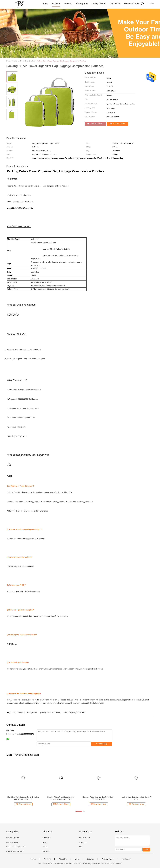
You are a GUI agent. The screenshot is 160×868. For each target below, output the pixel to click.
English (151, 3)
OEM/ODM (83, 842)
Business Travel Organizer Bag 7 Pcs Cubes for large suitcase (99, 798)
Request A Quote (132, 3)
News (77, 859)
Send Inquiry (102, 744)
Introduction (47, 838)
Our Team (46, 852)
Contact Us (115, 3)
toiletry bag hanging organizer (75, 712)
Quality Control (99, 3)
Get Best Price (96, 124)
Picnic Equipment (13, 838)
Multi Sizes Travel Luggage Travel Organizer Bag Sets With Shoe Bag (23, 798)
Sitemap (90, 859)
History (45, 842)
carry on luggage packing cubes (25, 712)
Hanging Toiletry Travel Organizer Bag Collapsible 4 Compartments (61, 798)
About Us (68, 3)
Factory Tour (82, 3)
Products (56, 3)
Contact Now (118, 124)
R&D (80, 847)
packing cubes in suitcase (50, 712)
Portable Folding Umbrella (16, 847)
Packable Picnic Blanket (15, 852)
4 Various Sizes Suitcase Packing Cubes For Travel (136, 798)
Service (45, 847)
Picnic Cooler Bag (13, 842)
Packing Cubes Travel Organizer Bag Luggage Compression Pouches (61, 61)
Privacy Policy (108, 859)
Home (45, 3)
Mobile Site (126, 859)
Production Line (84, 838)
